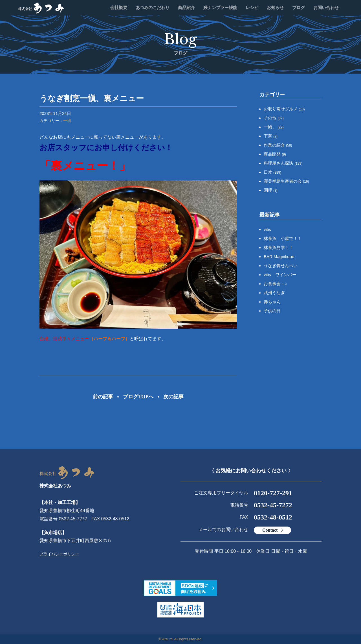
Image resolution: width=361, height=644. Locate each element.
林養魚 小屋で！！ (283, 238)
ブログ (299, 8)
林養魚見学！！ (279, 247)
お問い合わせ (326, 8)
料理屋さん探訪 (283, 163)
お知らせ (275, 8)
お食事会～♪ (275, 284)
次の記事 (173, 397)
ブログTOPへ (138, 397)
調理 (271, 190)
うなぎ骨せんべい (281, 266)
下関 (271, 136)
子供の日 (272, 311)
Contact (270, 530)
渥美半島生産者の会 (286, 181)
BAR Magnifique (279, 256)
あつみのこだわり (153, 8)
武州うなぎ (274, 293)
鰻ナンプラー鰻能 (220, 8)
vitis (267, 229)
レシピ (252, 8)
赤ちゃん (272, 302)
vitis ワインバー (280, 275)
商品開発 (275, 154)
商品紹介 (186, 8)
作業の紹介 (278, 145)
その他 (274, 118)
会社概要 (119, 8)
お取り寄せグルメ (284, 109)
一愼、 (69, 121)
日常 (272, 172)
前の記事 (103, 397)
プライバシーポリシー (59, 554)
